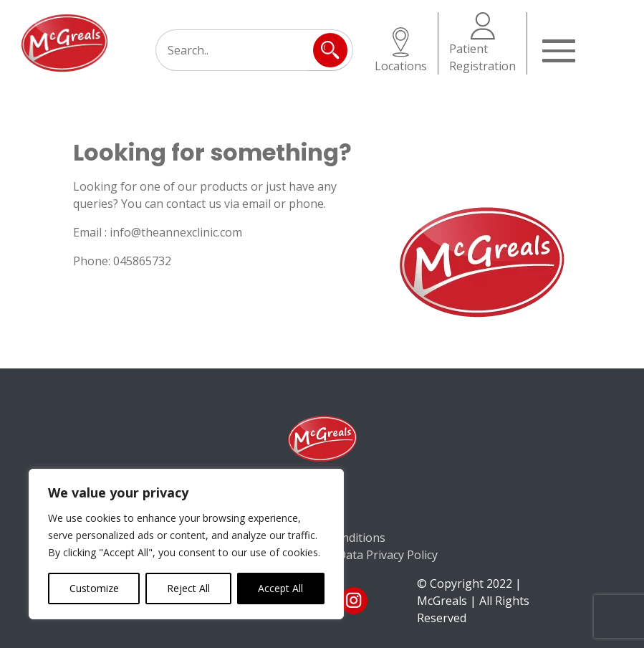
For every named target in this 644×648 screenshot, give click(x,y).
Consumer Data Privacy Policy (358, 555)
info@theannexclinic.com (176, 232)
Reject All (188, 588)
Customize (94, 588)
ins (354, 601)
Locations (401, 51)
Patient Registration (482, 43)
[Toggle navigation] (560, 49)
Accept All (280, 588)
